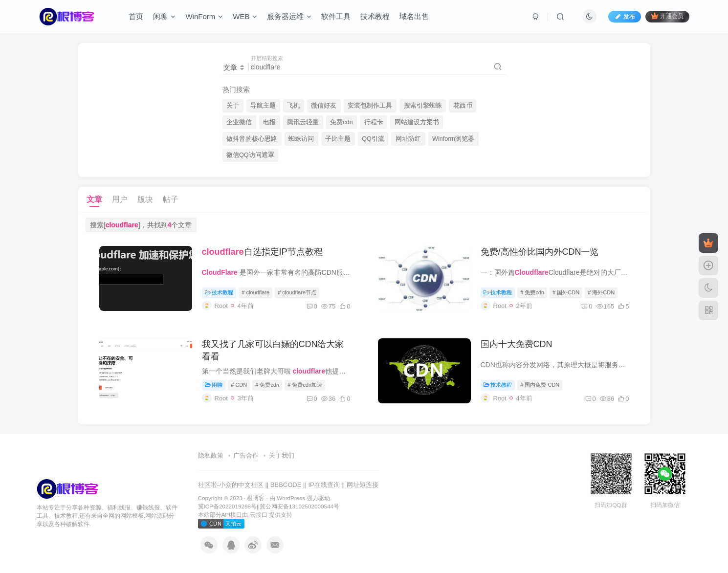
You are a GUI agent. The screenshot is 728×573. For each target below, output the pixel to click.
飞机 (293, 106)
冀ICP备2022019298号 (227, 506)
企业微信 (239, 122)
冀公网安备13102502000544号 (299, 506)
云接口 (259, 515)
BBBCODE (286, 485)
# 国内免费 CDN (540, 385)
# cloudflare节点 (297, 292)
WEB (245, 16)
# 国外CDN (566, 292)
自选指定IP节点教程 (262, 252)
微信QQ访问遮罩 (250, 155)
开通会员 (667, 16)
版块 (145, 199)
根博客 (256, 498)
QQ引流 (373, 139)
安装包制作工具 (370, 106)
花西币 (463, 106)
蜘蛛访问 (301, 139)
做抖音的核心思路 (252, 139)
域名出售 (414, 16)
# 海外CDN (601, 292)
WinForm (204, 16)
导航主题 (263, 106)
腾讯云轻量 (303, 122)
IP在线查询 (324, 485)
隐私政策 (211, 455)
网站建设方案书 (417, 122)
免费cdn (341, 122)
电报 (269, 122)
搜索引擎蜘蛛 (423, 106)
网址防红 (408, 139)
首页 (136, 16)
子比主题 (338, 139)
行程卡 (374, 122)
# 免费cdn (532, 292)
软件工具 (336, 16)
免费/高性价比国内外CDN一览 (540, 252)
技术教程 (375, 16)
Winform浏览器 (453, 139)
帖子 (171, 199)
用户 (120, 199)
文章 (94, 199)
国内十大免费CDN (517, 344)
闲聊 (164, 16)
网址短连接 (363, 485)
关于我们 (282, 455)
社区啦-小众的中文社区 (231, 485)
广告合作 (246, 455)
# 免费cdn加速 (305, 385)
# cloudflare (255, 292)
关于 (233, 106)
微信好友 (324, 106)
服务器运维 (289, 16)
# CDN (239, 385)
